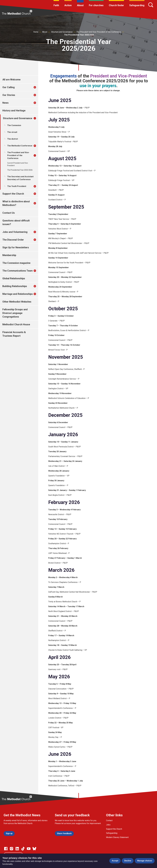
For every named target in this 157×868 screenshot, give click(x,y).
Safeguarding (137, 5)
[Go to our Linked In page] (17, 849)
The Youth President (17, 186)
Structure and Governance (62, 32)
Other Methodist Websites (17, 302)
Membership (9, 255)
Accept (115, 861)
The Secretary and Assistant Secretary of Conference (20, 178)
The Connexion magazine (16, 263)
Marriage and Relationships (18, 294)
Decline (128, 861)
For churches (96, 5)
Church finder (116, 5)
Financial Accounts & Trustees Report (14, 334)
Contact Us (9, 213)
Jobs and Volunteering (15, 232)
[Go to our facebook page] (6, 849)
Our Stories (9, 95)
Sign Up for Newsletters (16, 247)
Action (68, 5)
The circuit (12, 132)
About (80, 5)
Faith (56, 5)
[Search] (151, 5)
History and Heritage (14, 111)
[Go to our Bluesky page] (34, 849)
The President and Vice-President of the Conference (99, 32)
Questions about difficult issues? (16, 222)
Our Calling (9, 87)
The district (13, 139)
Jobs (108, 825)
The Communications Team (18, 271)
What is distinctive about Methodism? (16, 203)
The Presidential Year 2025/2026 (79, 35)
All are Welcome (11, 80)
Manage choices (145, 861)
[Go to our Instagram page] (11, 849)
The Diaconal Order (13, 240)
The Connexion (14, 125)
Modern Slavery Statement (117, 837)
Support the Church (13, 194)
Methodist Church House (16, 324)
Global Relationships (14, 278)
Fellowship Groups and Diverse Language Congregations (15, 313)
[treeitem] (37, 87)
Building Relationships (15, 286)
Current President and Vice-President (18, 164)
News (6, 103)
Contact (109, 820)
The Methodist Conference (20, 146)
